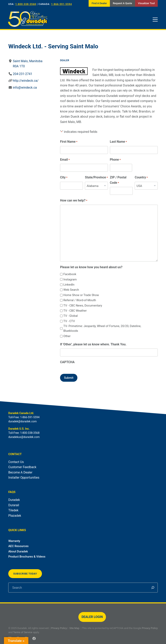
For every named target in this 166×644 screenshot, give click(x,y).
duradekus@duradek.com (24, 437)
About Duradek (18, 551)
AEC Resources (18, 546)
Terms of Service (23, 632)
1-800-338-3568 (26, 4)
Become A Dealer (20, 472)
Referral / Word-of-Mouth (80, 300)
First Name (69, 142)
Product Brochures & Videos (27, 557)
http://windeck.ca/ (26, 81)
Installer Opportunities (24, 478)
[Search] (153, 588)
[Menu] (155, 20)
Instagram (70, 279)
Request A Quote (122, 3)
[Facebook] (34, 638)
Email (65, 160)
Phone (115, 160)
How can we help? (74, 201)
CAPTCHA (67, 362)
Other (67, 336)
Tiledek (13, 510)
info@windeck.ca (25, 88)
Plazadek (15, 516)
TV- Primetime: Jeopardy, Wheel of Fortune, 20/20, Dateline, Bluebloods (102, 329)
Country (141, 178)
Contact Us (16, 462)
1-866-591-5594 (62, 4)
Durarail (14, 505)
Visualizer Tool (146, 3)
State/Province (96, 178)
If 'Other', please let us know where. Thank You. (93, 344)
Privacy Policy (59, 628)
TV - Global (71, 316)
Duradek (14, 500)
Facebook (70, 274)
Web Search (71, 290)
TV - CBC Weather (75, 311)
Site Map (74, 628)
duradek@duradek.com (22, 421)
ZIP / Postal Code (118, 180)
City (64, 178)
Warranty (14, 541)
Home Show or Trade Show (81, 295)
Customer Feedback (22, 467)
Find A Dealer (99, 3)
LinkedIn (69, 285)
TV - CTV (69, 321)
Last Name (118, 142)
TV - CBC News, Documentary (83, 306)
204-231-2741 (23, 74)
